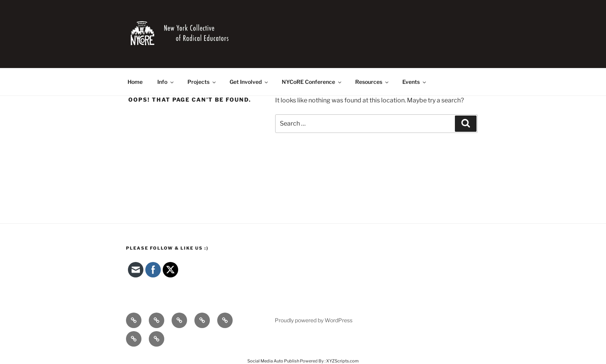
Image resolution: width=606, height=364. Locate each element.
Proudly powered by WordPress (314, 320)
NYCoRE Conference (312, 82)
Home (135, 82)
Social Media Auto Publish (273, 361)
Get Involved (249, 82)
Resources (372, 82)
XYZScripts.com (342, 361)
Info (166, 82)
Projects (202, 82)
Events (415, 82)
